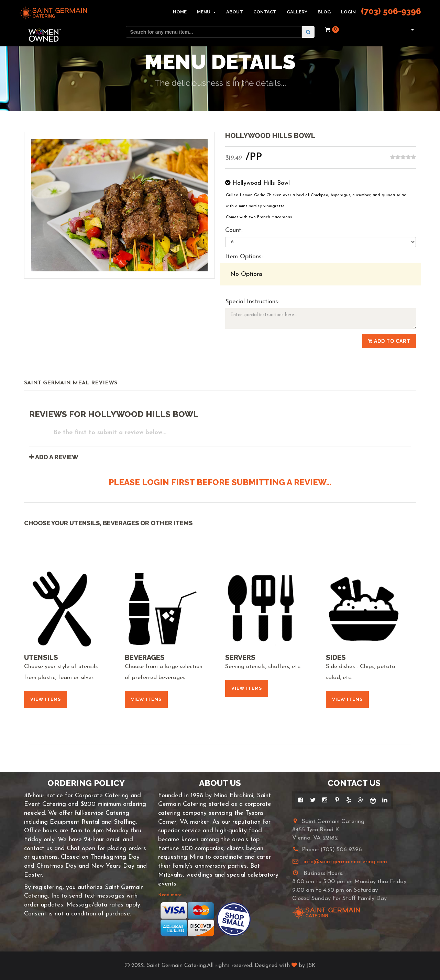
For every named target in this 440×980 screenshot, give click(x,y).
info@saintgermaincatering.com (345, 862)
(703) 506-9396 (391, 11)
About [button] (235, 12)
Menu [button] (206, 12)
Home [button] (180, 12)
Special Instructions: (252, 302)
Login (348, 12)
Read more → (173, 895)
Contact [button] (265, 12)
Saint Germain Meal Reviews (71, 383)
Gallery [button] (297, 12)
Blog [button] (324, 12)
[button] (412, 30)
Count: (234, 230)
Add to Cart (389, 341)
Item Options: (244, 257)
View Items (46, 699)
